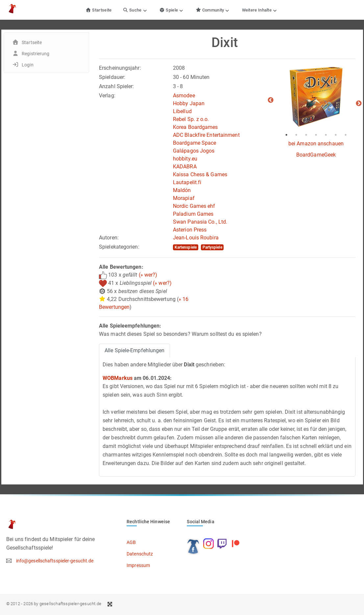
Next (359, 104)
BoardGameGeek (316, 155)
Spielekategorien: (119, 247)
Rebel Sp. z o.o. (191, 119)
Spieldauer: (112, 77)
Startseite (99, 10)
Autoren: (109, 238)
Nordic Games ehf (194, 206)
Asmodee (184, 96)
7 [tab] (346, 135)
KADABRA (185, 167)
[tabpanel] (316, 97)
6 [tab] (336, 135)
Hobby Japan (189, 103)
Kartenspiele (186, 247)
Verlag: (107, 96)
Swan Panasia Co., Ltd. (200, 222)
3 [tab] (306, 135)
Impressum (138, 565)
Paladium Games (193, 214)
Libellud (182, 111)
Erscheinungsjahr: (120, 68)
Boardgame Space (195, 143)
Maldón (182, 190)
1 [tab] (286, 135)
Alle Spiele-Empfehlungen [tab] (134, 350)
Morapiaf (184, 198)
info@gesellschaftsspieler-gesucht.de (55, 561)
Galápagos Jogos (194, 151)
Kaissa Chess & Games (200, 174)
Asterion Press (190, 230)
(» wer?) (148, 275)
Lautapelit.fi (187, 182)
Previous (271, 100)
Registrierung (36, 54)
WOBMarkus (118, 378)
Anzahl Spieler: (117, 86)
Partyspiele (212, 247)
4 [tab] (316, 135)
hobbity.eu (185, 159)
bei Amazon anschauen (316, 144)
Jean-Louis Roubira (196, 238)
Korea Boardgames (195, 127)
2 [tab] (296, 135)
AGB (131, 542)
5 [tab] (326, 135)
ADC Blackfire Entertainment (206, 135)
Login (28, 65)
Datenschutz (140, 554)
